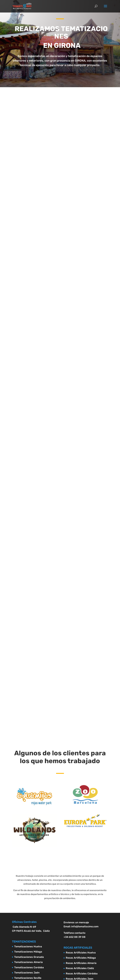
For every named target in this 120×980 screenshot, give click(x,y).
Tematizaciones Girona (28, 876)
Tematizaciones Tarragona (30, 865)
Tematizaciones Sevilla (28, 834)
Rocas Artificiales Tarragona (83, 871)
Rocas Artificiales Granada (82, 845)
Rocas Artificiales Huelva (81, 809)
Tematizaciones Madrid (28, 881)
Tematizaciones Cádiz (27, 839)
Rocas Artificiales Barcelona (83, 876)
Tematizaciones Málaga (28, 808)
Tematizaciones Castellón (30, 860)
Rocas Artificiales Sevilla (80, 840)
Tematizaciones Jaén (27, 829)
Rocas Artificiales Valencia (82, 861)
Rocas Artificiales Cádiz (80, 824)
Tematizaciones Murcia (28, 844)
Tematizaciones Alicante (29, 849)
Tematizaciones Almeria (28, 818)
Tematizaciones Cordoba (29, 823)
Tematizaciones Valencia (29, 855)
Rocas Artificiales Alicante (81, 856)
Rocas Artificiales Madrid (81, 887)
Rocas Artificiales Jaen (80, 835)
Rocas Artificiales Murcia (81, 850)
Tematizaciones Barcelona (30, 870)
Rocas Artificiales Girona (80, 882)
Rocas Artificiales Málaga (81, 814)
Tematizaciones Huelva (28, 802)
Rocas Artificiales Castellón (82, 866)
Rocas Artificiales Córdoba (82, 829)
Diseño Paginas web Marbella (60, 927)
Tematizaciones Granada (29, 813)
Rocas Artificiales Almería (81, 819)
